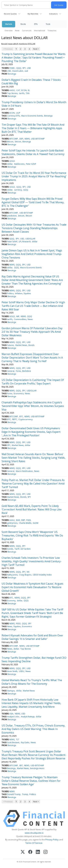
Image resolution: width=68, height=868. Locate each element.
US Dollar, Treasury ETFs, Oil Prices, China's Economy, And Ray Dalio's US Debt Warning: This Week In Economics (33, 729)
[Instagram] (45, 852)
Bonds (31, 345)
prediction (12, 216)
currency (18, 190)
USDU (22, 671)
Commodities (20, 319)
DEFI (21, 139)
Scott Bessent (13, 742)
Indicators (53, 14)
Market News (21, 345)
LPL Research (25, 242)
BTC (21, 416)
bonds (10, 549)
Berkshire (27, 371)
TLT (18, 740)
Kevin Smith (12, 671)
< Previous (8, 49)
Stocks (23, 24)
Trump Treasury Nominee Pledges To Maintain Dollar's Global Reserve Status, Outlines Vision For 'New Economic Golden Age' (31, 781)
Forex (18, 371)
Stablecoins (19, 164)
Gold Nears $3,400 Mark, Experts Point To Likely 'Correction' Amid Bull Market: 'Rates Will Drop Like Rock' (32, 509)
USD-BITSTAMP (38, 139)
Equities (27, 293)
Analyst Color (13, 717)
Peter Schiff (31, 164)
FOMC (12, 68)
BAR (18, 520)
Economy (11, 601)
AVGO (12, 90)
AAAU (12, 520)
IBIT (21, 765)
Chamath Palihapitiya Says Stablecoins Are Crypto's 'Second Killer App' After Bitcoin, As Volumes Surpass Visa (33, 406)
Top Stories (12, 93)
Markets (9, 24)
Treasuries (52, 30)
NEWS (27, 139)
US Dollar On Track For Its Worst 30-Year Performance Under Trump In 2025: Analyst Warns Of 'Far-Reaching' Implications (34, 176)
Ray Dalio (25, 742)
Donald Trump (14, 794)
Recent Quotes (10, 14)
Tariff (17, 549)
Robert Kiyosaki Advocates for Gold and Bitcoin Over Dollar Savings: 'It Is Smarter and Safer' (32, 637)
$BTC (15, 419)
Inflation (19, 293)
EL (29, 90)
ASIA (11, 714)
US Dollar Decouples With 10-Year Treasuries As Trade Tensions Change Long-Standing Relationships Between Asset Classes (34, 228)
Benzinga (12, 74)
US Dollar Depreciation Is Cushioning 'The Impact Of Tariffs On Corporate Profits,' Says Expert (33, 382)
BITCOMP (14, 139)
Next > (36, 49)
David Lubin (18, 71)
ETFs (36, 24)
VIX (28, 572)
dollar (10, 164)
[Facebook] (30, 852)
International (39, 30)
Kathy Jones (12, 575)
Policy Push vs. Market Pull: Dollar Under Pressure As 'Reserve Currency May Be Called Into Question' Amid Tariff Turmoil (33, 484)
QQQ (19, 68)
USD (29, 68)
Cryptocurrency (26, 419)
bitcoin (18, 142)
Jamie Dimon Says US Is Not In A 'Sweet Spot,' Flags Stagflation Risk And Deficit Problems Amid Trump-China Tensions (32, 254)
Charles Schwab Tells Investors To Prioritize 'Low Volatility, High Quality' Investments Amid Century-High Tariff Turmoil (32, 561)
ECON (24, 90)
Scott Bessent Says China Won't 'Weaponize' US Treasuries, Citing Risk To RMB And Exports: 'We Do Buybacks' (32, 535)
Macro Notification (24, 471)
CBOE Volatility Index (42, 575)
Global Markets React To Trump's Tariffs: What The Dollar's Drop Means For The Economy (32, 682)
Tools (48, 24)
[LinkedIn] (38, 852)
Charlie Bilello (25, 523)
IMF (18, 316)
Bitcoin (10, 142)
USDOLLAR (30, 239)
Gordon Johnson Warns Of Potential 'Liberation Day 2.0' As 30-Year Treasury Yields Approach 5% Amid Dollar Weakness (32, 332)
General (11, 371)
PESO (18, 624)
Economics (19, 394)
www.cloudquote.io (34, 833)
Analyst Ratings (28, 717)
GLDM (36, 523)
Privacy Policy (52, 840)
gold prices (12, 523)
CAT (18, 90)
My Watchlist (33, 14)
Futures (10, 345)
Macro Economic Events (32, 116)
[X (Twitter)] (23, 852)
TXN (28, 93)
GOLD (12, 161)
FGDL (29, 520)
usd (26, 71)
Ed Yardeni (26, 549)
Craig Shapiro (25, 575)
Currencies (27, 30)
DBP (23, 520)
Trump (25, 794)
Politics (10, 293)
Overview (8, 30)
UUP (18, 113)
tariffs (22, 93)
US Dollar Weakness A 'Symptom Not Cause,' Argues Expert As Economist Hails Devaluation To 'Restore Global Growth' (32, 587)
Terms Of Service (34, 843)
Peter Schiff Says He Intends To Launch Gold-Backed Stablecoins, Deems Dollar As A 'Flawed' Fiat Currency (33, 152)
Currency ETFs (13, 116)
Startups (11, 691)
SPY (24, 68)
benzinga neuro (37, 768)
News (17, 30)
